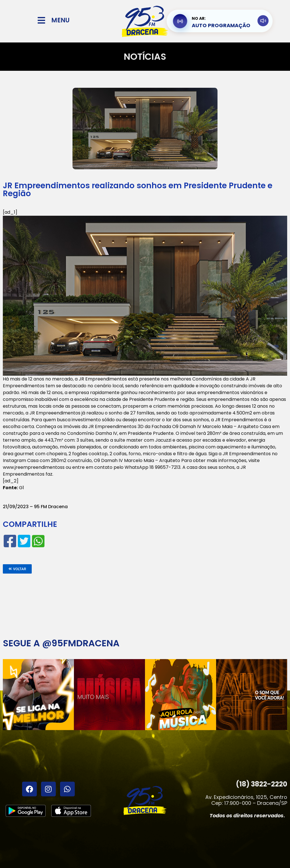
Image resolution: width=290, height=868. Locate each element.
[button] (17, 569)
